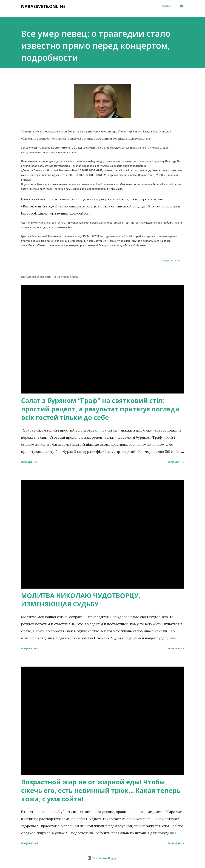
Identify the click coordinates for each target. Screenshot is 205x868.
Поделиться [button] (171, 260)
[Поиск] (167, 6)
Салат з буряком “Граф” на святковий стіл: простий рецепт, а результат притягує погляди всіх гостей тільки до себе (100, 409)
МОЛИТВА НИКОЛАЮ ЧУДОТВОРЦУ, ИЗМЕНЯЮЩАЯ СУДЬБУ (81, 600)
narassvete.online (43, 6)
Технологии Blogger (102, 858)
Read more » (176, 462)
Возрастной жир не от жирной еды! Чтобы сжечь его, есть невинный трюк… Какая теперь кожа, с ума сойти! (101, 790)
